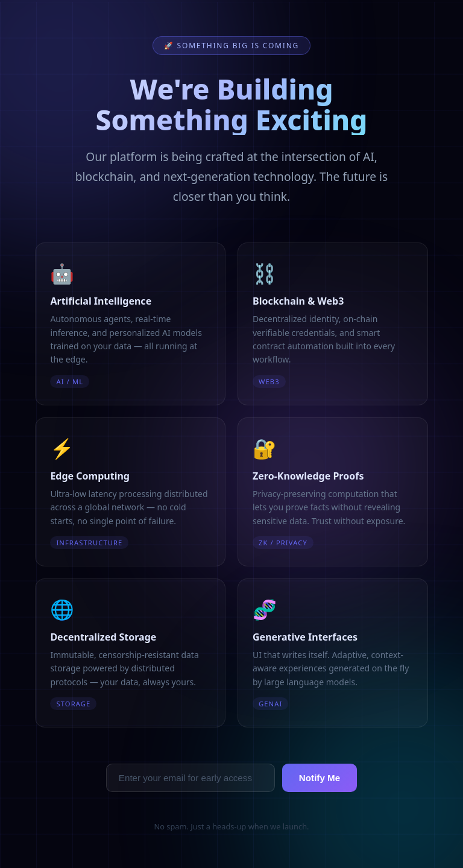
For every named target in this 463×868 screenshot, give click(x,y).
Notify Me (320, 778)
